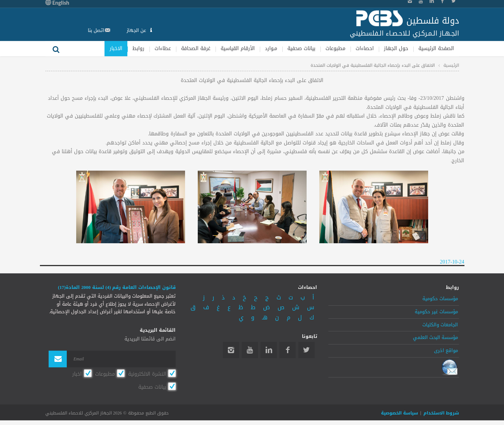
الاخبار (116, 48)
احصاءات (365, 48)
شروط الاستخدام (441, 413)
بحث (56, 49)
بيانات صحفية (301, 48)
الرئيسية (451, 65)
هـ (265, 317)
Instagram (231, 350)
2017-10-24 (452, 262)
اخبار (77, 374)
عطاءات (163, 48)
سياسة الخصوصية (399, 413)
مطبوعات (335, 48)
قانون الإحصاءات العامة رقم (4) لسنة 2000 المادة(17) (117, 287)
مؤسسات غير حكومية (436, 312)
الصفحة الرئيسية (436, 48)
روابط (138, 48)
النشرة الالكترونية (147, 374)
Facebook (288, 350)
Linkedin (269, 350)
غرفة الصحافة (196, 48)
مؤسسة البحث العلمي (435, 338)
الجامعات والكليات (440, 325)
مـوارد (271, 48)
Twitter (306, 350)
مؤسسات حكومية (440, 299)
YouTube (250, 350)
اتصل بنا (96, 30)
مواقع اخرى (446, 351)
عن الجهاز (137, 30)
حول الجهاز (396, 48)
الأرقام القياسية (238, 48)
